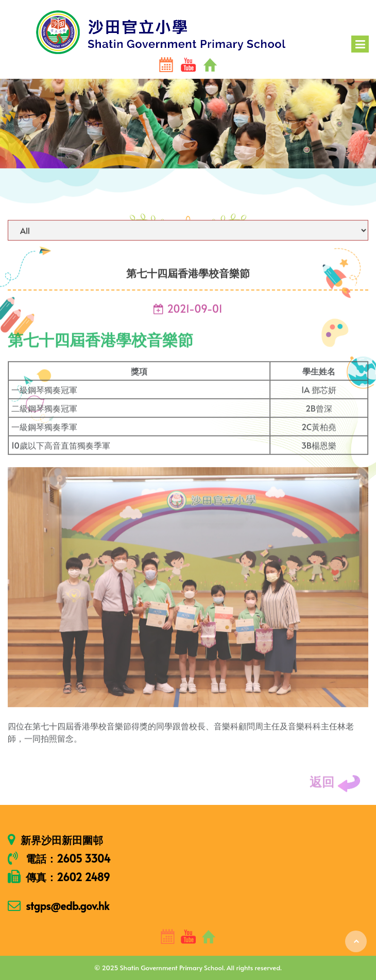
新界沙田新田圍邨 (62, 840)
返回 (335, 787)
